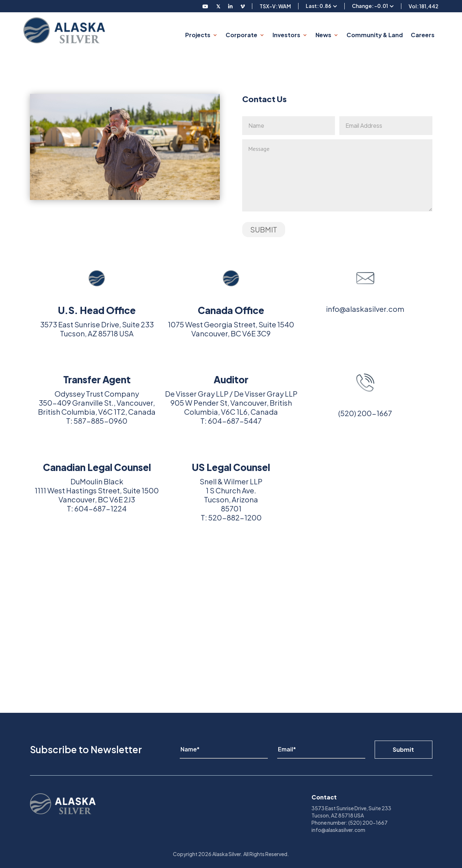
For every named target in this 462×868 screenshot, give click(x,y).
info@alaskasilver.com (365, 309)
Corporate (241, 35)
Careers (423, 35)
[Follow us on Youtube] (205, 6)
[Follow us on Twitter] (218, 6)
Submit (403, 749)
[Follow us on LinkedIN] (230, 6)
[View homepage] (64, 30)
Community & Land (375, 35)
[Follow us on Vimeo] (243, 6)
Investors (286, 35)
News (323, 35)
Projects (198, 35)
